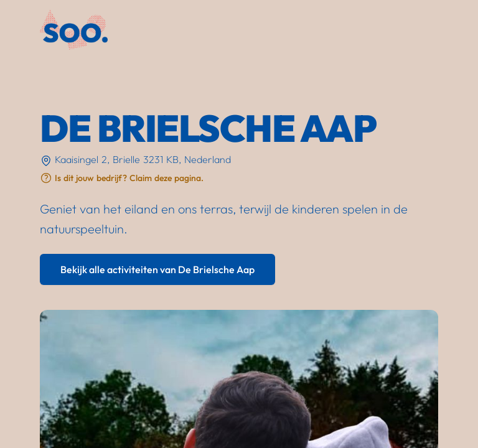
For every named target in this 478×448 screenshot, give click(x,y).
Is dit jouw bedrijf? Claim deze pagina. (129, 178)
